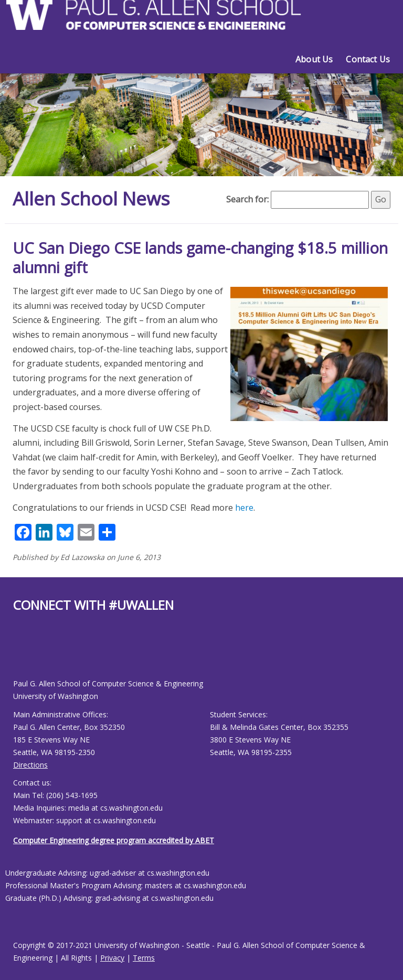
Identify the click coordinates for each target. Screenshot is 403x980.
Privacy (112, 958)
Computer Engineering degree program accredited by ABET (114, 840)
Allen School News (93, 198)
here (244, 508)
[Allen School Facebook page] (16, 654)
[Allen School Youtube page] (21, 654)
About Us (314, 59)
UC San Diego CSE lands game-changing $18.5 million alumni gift (200, 258)
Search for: (247, 199)
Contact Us (368, 59)
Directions (30, 765)
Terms (144, 958)
